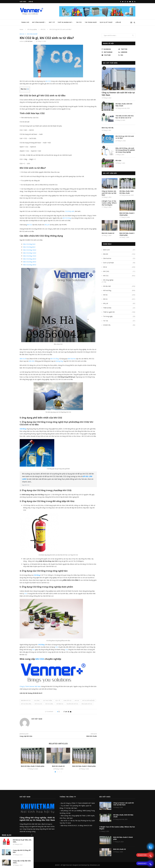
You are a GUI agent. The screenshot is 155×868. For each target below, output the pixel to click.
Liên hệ (31, 2)
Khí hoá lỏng (119, 290)
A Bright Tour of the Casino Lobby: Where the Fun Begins (109, 203)
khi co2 (77, 700)
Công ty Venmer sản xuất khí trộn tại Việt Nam (118, 94)
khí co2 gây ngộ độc (89, 700)
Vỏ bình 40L (119, 325)
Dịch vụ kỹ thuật (106, 22)
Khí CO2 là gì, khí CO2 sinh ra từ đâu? (125, 137)
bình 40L (32, 361)
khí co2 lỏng (49, 704)
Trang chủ (25, 22)
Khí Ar (119, 267)
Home (21, 29)
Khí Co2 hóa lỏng (26, 704)
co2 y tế (58, 700)
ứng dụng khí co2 (87, 704)
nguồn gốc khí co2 (72, 704)
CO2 (26, 593)
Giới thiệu (23, 2)
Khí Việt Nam (29, 41)
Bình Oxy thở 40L (108, 128)
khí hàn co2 (60, 704)
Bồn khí (119, 254)
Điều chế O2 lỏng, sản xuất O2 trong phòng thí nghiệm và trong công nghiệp (125, 150)
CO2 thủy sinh (70, 211)
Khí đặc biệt (119, 286)
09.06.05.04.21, (73, 826)
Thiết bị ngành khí (65, 22)
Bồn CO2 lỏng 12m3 (30, 253)
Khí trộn (118, 160)
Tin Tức (79, 22)
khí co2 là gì (38, 704)
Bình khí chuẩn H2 (58, 766)
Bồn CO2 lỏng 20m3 (30, 259)
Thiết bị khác (119, 308)
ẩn (28, 89)
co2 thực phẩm (47, 700)
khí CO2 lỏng (67, 218)
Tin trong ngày (91, 22)
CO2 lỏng (23, 429)
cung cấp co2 (67, 700)
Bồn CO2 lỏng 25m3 (30, 262)
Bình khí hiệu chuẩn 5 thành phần (33, 766)
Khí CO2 (43, 29)
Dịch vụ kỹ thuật (119, 263)
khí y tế (47, 225)
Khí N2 (119, 295)
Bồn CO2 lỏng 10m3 (30, 250)
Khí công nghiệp (38, 22)
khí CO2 (30, 225)
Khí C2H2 (119, 271)
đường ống (59, 361)
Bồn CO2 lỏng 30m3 (30, 265)
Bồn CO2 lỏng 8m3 (29, 247)
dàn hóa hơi (72, 359)
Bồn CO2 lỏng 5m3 (29, 244)
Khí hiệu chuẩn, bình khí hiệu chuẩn (124, 105)
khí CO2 (48, 81)
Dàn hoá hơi (119, 258)
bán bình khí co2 (26, 700)
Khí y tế (52, 22)
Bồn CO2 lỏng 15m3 (30, 256)
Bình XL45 (23, 359)
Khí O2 (119, 299)
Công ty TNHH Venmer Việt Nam (30, 686)
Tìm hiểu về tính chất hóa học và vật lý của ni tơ (125, 117)
